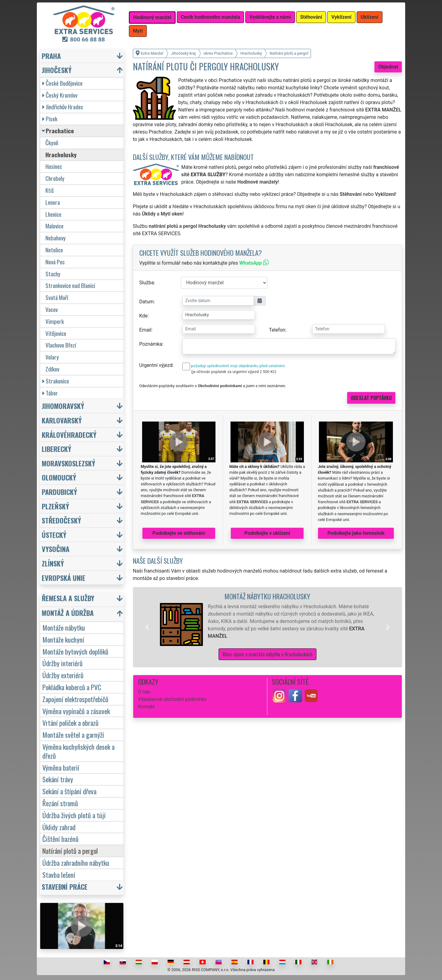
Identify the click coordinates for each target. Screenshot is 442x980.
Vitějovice (56, 333)
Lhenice (53, 214)
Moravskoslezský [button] (68, 463)
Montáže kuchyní (63, 639)
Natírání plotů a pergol (70, 851)
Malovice (54, 226)
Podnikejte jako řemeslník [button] (356, 533)
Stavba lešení (59, 875)
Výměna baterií (61, 767)
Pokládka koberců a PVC (72, 687)
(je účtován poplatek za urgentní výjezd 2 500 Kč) (234, 372)
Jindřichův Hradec (63, 107)
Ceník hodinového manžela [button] (211, 17)
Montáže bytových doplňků (75, 651)
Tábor (50, 393)
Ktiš (50, 190)
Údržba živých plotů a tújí (74, 815)
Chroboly (55, 178)
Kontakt (147, 707)
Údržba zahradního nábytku (76, 863)
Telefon (277, 330)
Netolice (54, 250)
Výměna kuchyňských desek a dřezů (78, 751)
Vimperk (55, 321)
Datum (147, 302)
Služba (147, 283)
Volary (52, 357)
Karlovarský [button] (62, 420)
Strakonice (56, 381)
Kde (143, 316)
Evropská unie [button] (64, 578)
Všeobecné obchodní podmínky (172, 699)
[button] (147, 627)
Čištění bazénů (60, 839)
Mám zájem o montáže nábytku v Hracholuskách (268, 654)
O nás (144, 692)
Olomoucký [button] (59, 477)
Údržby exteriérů (63, 675)
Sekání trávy (58, 779)
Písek (50, 119)
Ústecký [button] (54, 535)
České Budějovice (62, 83)
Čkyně (52, 143)
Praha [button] (51, 56)
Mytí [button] (138, 31)
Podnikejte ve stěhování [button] (179, 533)
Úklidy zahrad (59, 827)
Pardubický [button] (59, 492)
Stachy (53, 274)
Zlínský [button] (53, 563)
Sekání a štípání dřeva (69, 791)
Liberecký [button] (56, 449)
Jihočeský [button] (57, 70)
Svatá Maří (57, 297)
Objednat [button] (388, 67)
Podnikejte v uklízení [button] (267, 533)
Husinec (54, 166)
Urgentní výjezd (156, 365)
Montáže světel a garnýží (73, 735)
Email (145, 330)
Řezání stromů (60, 803)
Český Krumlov (60, 95)
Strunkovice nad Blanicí (70, 285)
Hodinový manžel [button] (152, 17)
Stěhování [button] (311, 17)
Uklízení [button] (370, 17)
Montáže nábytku (64, 627)
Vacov (52, 309)
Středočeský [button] (61, 520)
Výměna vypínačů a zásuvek (76, 711)
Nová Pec (55, 262)
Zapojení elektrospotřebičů (75, 699)
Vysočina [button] (56, 549)
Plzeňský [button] (55, 506)
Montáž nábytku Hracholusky (267, 596)
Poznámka (151, 344)
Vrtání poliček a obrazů (70, 723)
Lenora (53, 202)
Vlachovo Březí (61, 345)
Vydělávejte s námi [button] (270, 17)
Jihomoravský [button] (63, 406)
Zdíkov (52, 369)
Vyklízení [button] (341, 17)
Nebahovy (56, 238)
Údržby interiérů (62, 663)
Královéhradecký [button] (69, 435)
